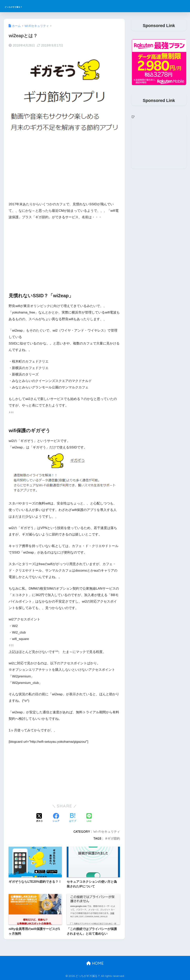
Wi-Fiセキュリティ (107, 832)
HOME (95, 963)
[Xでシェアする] (40, 818)
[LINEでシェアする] (89, 818)
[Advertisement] (64, 170)
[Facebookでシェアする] (56, 818)
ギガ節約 (114, 838)
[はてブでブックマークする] (73, 818)
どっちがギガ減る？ (27, 6)
